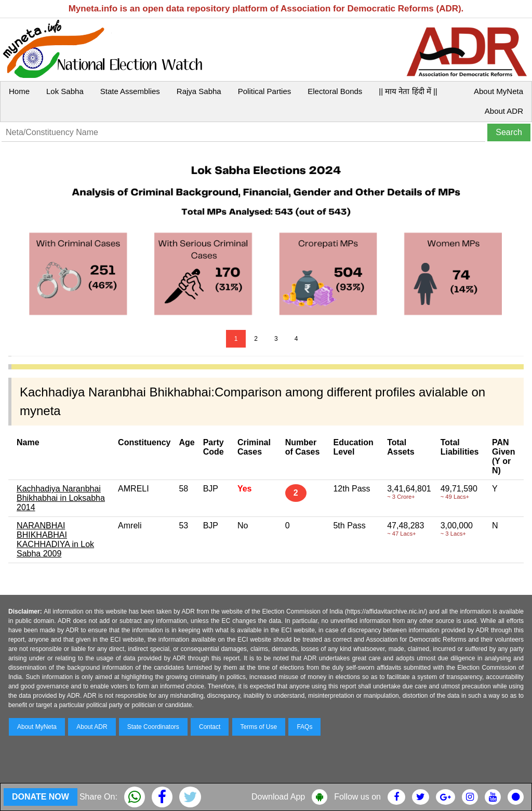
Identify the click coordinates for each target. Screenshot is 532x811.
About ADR (504, 111)
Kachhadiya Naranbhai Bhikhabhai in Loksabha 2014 (61, 498)
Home (19, 91)
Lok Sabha (65, 91)
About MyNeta (498, 91)
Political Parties (265, 91)
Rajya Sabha (199, 91)
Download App (278, 797)
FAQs (304, 727)
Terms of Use (259, 727)
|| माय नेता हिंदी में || (408, 91)
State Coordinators (153, 727)
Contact (210, 727)
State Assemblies (130, 91)
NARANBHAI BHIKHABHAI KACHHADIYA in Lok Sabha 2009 (55, 540)
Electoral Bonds (335, 91)
